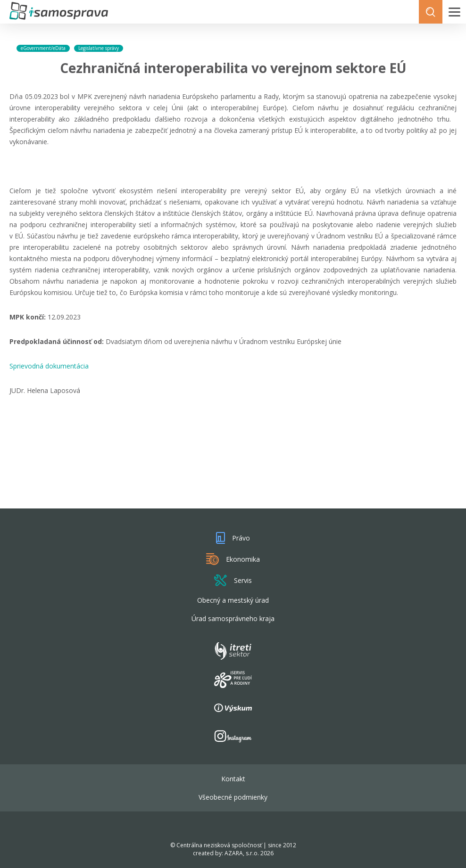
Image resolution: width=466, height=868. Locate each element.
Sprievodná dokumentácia (49, 366)
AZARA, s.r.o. (242, 853)
